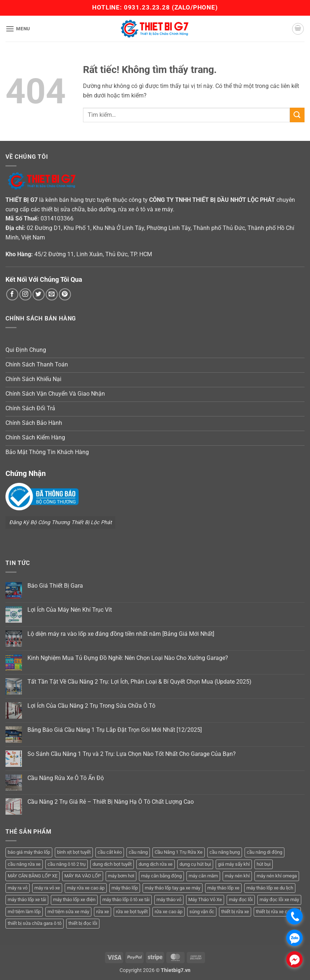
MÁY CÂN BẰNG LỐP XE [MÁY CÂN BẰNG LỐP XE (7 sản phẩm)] (33, 876)
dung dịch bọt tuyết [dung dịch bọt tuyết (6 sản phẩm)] (112, 864)
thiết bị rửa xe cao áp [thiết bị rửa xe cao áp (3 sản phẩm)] (277, 912)
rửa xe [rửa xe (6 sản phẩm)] (103, 912)
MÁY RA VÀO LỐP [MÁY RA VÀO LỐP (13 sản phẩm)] (83, 876)
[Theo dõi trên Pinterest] (65, 294)
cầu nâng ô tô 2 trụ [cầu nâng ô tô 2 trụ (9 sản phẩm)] (67, 864)
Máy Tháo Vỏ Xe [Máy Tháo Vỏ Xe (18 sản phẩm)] (205, 900)
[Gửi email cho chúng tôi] (52, 294)
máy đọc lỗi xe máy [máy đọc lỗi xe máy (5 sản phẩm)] (279, 900)
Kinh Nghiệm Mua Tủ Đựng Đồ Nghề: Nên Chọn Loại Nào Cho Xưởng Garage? (128, 658)
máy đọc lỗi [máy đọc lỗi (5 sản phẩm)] (241, 900)
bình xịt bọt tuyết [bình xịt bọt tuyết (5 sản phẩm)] (74, 852)
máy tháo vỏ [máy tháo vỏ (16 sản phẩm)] (169, 900)
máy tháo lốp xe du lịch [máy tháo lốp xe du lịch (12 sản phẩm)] (270, 888)
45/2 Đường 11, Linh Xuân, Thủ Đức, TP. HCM (93, 254)
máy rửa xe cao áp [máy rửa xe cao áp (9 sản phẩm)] (86, 888)
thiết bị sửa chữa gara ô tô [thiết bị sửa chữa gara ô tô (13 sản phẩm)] (35, 923)
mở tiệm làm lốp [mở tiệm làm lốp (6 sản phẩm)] (24, 912)
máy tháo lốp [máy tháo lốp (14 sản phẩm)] (125, 888)
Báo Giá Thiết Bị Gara (55, 586)
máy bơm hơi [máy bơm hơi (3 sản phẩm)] (121, 876)
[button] (18, 29)
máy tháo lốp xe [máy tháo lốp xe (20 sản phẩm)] (223, 888)
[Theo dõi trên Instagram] (25, 294)
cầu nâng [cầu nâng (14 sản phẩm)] (138, 852)
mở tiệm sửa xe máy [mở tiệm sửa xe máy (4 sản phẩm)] (68, 912)
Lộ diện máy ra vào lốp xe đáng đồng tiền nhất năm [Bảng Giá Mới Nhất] (121, 634)
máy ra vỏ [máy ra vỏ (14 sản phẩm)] (18, 888)
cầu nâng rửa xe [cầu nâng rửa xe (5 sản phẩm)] (24, 864)
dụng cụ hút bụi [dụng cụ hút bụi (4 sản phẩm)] (195, 864)
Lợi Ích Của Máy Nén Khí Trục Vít (70, 610)
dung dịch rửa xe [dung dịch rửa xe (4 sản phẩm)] (156, 864)
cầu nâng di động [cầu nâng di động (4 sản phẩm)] (264, 852)
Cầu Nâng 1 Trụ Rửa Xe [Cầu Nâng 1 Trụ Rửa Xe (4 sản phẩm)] (179, 852)
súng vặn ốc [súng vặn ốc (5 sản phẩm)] (202, 912)
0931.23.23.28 (148, 7)
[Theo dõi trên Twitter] (39, 294)
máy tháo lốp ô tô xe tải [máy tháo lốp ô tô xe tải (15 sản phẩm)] (126, 900)
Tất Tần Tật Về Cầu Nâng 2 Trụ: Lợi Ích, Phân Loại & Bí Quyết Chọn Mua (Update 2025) (139, 682)
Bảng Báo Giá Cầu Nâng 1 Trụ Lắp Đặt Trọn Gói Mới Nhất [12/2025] (115, 730)
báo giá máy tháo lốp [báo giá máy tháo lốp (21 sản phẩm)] (29, 852)
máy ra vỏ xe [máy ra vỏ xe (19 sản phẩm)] (47, 888)
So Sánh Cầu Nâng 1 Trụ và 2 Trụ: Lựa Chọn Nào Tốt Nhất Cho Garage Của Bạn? (132, 754)
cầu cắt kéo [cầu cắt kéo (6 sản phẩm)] (110, 852)
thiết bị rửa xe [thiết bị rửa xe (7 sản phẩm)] (235, 912)
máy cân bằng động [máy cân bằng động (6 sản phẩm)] (161, 876)
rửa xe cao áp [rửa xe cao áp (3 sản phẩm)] (169, 912)
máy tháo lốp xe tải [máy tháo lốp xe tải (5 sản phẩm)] (27, 900)
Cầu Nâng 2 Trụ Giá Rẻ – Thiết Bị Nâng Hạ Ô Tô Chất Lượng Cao (111, 802)
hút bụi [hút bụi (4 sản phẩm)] (264, 864)
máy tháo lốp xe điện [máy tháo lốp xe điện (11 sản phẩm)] (74, 900)
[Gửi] (297, 115)
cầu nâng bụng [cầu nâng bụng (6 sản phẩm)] (225, 852)
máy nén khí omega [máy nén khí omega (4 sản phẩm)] (277, 876)
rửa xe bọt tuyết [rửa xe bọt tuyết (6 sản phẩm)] (132, 912)
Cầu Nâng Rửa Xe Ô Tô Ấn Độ (66, 778)
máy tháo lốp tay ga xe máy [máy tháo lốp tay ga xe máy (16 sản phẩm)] (173, 888)
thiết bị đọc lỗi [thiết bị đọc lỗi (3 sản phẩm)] (83, 923)
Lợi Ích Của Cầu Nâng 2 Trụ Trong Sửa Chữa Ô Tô (91, 706)
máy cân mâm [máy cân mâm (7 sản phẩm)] (203, 876)
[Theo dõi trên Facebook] (12, 294)
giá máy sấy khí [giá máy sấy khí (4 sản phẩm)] (234, 864)
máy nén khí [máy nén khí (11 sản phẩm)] (237, 876)
